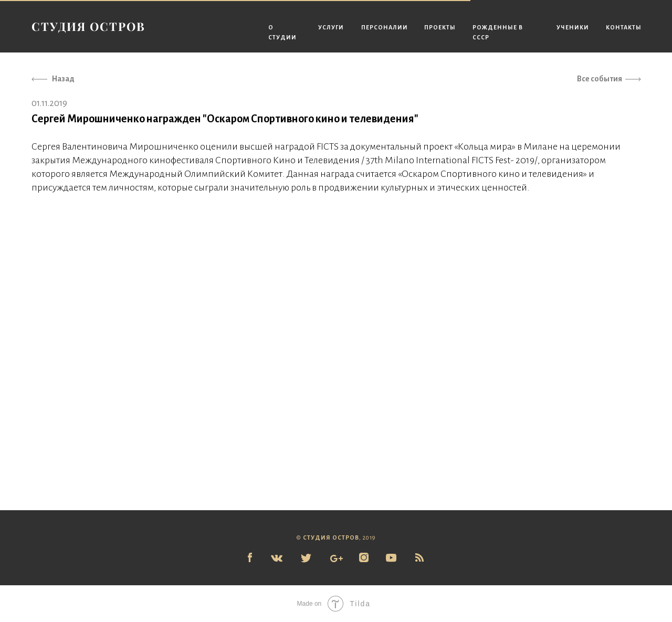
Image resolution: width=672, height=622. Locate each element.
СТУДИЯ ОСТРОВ (88, 26)
